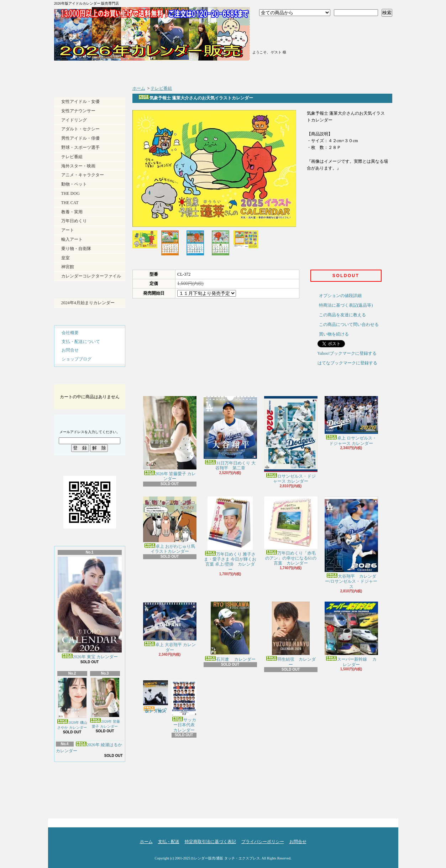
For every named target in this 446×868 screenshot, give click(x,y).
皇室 (65, 258)
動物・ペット (74, 184)
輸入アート (72, 239)
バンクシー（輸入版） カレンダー (156, 697)
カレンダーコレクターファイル (91, 276)
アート (68, 230)
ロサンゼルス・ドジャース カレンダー (291, 440)
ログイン (278, 26)
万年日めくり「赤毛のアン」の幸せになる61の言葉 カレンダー (291, 531)
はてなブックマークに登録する (347, 363)
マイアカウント (278, 44)
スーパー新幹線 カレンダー (351, 634)
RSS (77, 798)
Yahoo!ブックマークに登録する (347, 353)
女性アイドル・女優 (80, 102)
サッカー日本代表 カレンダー (185, 706)
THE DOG (70, 193)
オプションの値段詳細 (340, 296)
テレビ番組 (72, 157)
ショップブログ (265, 71)
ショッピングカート (350, 33)
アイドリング (74, 120)
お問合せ (349, 71)
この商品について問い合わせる (349, 324)
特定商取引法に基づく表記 (210, 842)
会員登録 (278, 35)
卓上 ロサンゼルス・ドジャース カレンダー (351, 421)
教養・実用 (72, 212)
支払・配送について (181, 71)
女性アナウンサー (78, 111)
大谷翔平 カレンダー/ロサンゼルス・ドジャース (351, 543)
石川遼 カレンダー (230, 632)
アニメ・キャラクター (83, 175)
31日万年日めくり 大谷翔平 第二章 (230, 433)
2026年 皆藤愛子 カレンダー (105, 703)
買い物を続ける (334, 334)
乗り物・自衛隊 (76, 249)
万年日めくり (74, 221)
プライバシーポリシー (263, 842)
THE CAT (70, 203)
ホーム (96, 71)
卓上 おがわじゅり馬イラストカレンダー (170, 525)
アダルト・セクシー (80, 129)
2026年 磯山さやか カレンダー (72, 704)
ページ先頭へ (380, 821)
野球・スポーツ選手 (80, 147)
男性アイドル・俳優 (80, 138)
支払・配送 (169, 842)
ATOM (102, 798)
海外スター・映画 (78, 166)
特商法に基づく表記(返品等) (346, 305)
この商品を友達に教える (342, 315)
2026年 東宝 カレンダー (90, 608)
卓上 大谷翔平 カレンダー (170, 627)
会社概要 (70, 333)
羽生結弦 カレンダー (291, 634)
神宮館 (68, 267)
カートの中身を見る (90, 378)
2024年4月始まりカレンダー (88, 303)
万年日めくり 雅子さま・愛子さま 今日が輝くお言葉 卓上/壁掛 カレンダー (230, 534)
